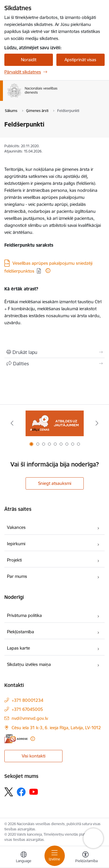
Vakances (16, 527)
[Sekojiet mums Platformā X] (9, 792)
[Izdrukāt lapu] (54, 352)
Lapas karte (18, 648)
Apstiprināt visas (80, 60)
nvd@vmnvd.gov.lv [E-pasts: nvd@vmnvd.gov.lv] (30, 718)
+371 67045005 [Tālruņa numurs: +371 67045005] (27, 709)
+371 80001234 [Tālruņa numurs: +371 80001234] (27, 700)
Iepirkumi (16, 544)
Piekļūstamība (20, 632)
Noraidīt (29, 60)
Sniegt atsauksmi (55, 483)
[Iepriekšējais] (12, 423)
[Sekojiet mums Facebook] (21, 792)
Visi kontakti (34, 756)
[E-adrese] (16, 739)
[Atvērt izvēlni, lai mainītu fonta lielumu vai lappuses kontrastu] (85, 858)
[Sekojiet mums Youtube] (34, 792)
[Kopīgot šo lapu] (54, 364)
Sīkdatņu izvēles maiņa (29, 664)
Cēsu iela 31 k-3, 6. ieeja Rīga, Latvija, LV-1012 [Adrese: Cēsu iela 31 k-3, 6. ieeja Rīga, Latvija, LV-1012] (56, 728)
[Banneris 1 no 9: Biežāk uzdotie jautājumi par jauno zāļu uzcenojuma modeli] (55, 423)
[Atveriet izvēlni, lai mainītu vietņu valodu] (24, 858)
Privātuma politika (24, 615)
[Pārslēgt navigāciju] (55, 856)
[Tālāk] (97, 423)
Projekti (14, 560)
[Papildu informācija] (48, 271)
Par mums (17, 576)
